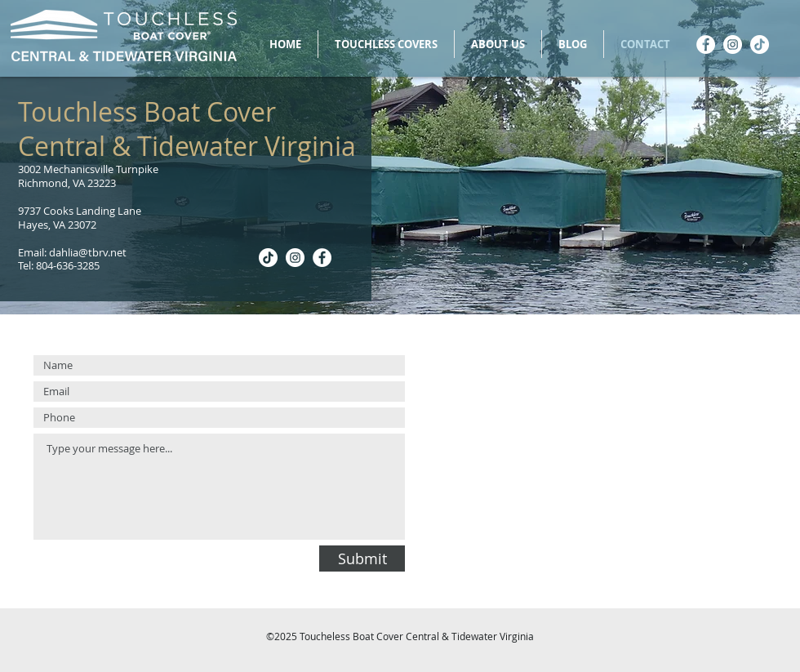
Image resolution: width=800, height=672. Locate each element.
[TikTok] (760, 45)
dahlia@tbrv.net (88, 252)
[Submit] (362, 559)
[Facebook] (706, 45)
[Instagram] (733, 45)
